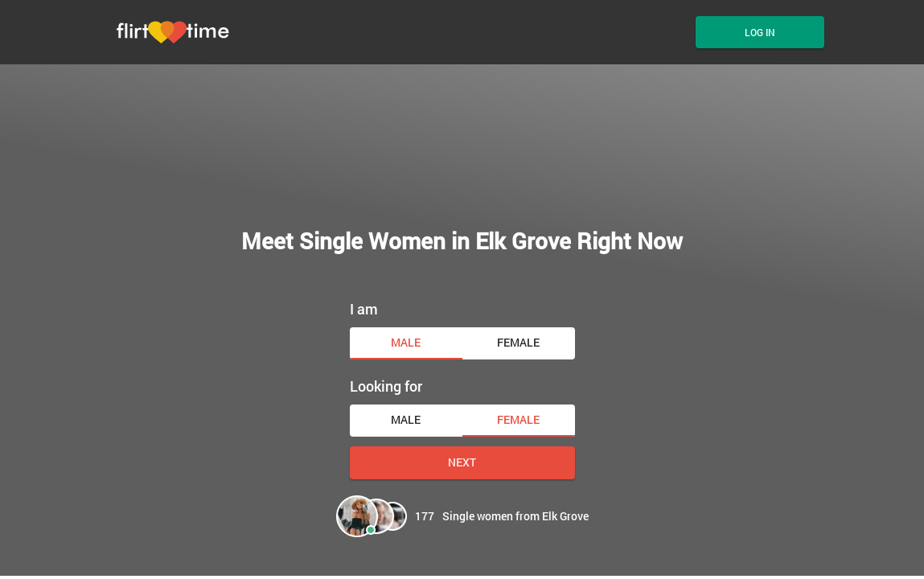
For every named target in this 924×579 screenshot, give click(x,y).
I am (364, 309)
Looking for (386, 386)
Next (462, 462)
